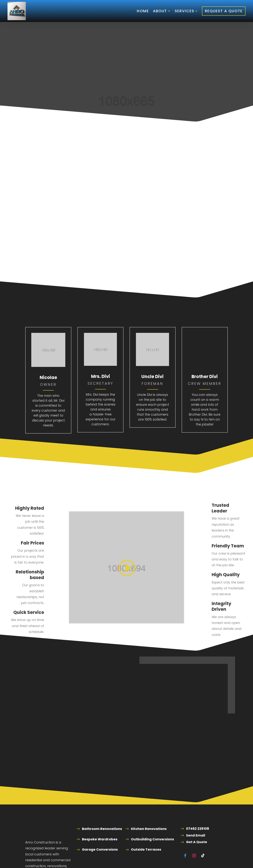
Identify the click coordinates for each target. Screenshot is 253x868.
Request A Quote (224, 11)
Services (184, 11)
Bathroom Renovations (102, 829)
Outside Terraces (146, 850)
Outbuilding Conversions (152, 839)
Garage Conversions (100, 850)
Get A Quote (197, 842)
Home (143, 11)
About (160, 11)
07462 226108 (198, 829)
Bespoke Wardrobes (100, 839)
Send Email (196, 835)
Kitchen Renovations (149, 829)
